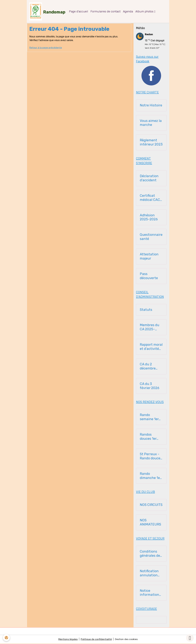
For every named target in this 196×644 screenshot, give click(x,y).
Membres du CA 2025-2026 (150, 328)
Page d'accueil (79, 12)
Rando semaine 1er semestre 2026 (149, 418)
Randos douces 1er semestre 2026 (148, 437)
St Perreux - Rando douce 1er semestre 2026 (150, 457)
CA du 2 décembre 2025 (148, 367)
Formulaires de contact (106, 12)
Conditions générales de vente (150, 554)
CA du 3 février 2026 (150, 386)
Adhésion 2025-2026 (149, 218)
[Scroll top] (190, 638)
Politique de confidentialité (96, 640)
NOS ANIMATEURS (150, 523)
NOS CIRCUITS (151, 505)
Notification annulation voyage (149, 574)
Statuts (146, 310)
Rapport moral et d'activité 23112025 (151, 347)
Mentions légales (68, 640)
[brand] (47, 12)
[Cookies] (7, 638)
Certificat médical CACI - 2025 (150, 198)
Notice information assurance (149, 593)
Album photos (145, 12)
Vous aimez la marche (151, 123)
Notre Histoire (151, 106)
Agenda (128, 12)
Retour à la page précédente (46, 48)
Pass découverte (149, 276)
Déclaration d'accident (149, 178)
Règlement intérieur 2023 (151, 143)
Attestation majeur (149, 257)
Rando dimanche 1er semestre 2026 (150, 476)
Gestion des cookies (126, 640)
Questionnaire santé (151, 237)
